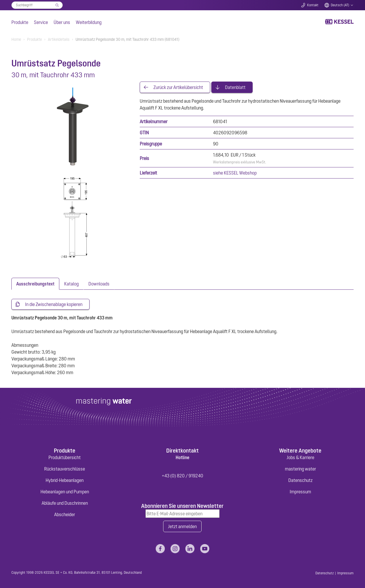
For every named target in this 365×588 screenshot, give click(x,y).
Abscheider (65, 514)
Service (41, 22)
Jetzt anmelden (182, 526)
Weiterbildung (89, 22)
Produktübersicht (65, 457)
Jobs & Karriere (300, 457)
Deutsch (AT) (340, 5)
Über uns (62, 22)
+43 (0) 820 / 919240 (182, 476)
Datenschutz (300, 480)
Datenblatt (235, 87)
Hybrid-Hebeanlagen (65, 480)
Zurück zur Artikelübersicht (178, 87)
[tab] (35, 284)
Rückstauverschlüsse (65, 469)
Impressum (300, 492)
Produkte (20, 22)
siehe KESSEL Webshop (235, 173)
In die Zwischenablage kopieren (54, 304)
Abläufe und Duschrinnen (65, 503)
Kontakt (313, 5)
